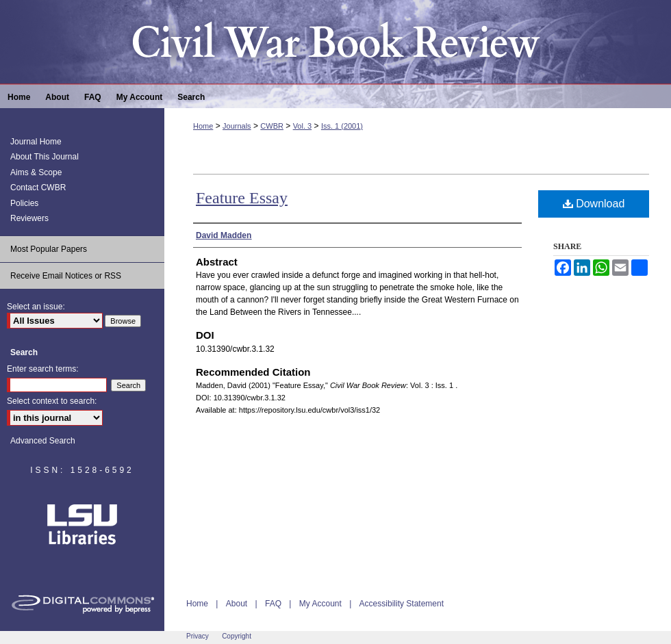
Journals (237, 126)
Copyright (237, 636)
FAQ (273, 604)
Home (203, 126)
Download (594, 204)
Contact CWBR (38, 188)
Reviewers (29, 218)
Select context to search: (52, 401)
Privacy (198, 636)
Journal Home (36, 142)
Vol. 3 (303, 126)
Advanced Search (43, 441)
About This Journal (45, 157)
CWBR (272, 126)
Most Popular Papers (49, 249)
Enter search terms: (43, 369)
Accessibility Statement (402, 604)
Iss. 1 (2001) (342, 126)
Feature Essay (242, 198)
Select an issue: (36, 307)
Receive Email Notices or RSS (66, 276)
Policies (24, 203)
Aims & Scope (36, 172)
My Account (320, 604)
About (237, 604)
